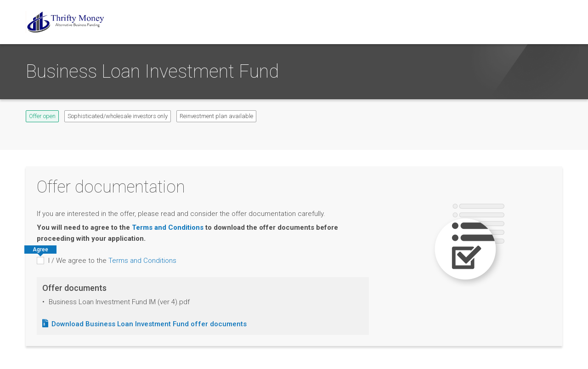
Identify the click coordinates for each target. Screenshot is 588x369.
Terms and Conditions (168, 227)
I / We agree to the (112, 261)
